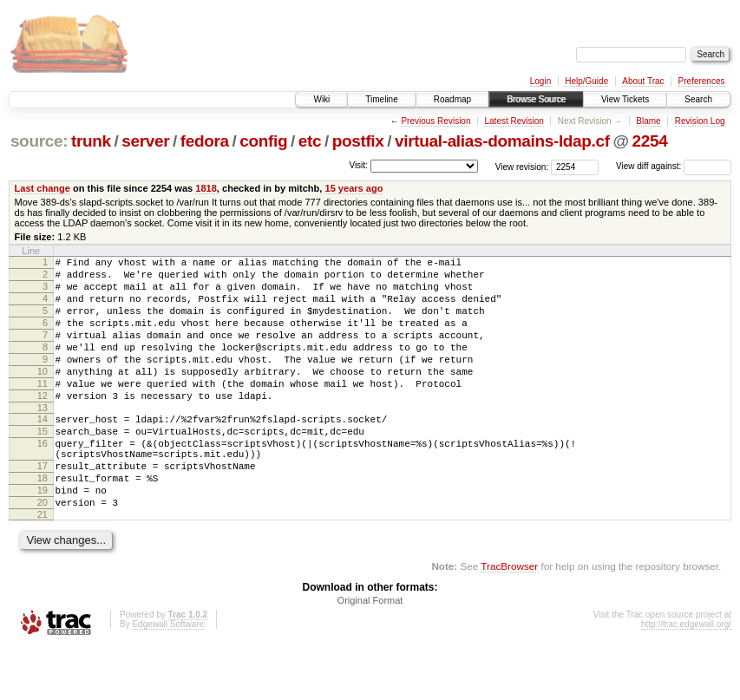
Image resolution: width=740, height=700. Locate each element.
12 (43, 424)
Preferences (702, 81)
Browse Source (536, 99)
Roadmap (452, 99)
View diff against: (674, 166)
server (145, 141)
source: (39, 141)
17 (43, 507)
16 (43, 480)
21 (43, 566)
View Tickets (625, 99)
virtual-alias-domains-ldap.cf (502, 141)
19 (43, 537)
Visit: (358, 165)
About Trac (643, 81)
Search (698, 99)
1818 (206, 188)
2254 (649, 141)
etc (310, 141)
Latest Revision (514, 121)
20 (43, 552)
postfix (358, 141)
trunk (91, 141)
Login (540, 81)
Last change (43, 188)
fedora (205, 141)
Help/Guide (586, 81)
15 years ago (354, 188)
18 (43, 522)
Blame (648, 121)
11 (43, 409)
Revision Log (700, 121)
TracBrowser (509, 618)
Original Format (370, 652)
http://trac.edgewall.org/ (686, 676)
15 (43, 465)
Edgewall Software (168, 676)
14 (43, 450)
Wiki (321, 99)
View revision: (522, 166)
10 (43, 395)
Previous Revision (435, 121)
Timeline (381, 99)
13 (43, 439)
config (263, 141)
